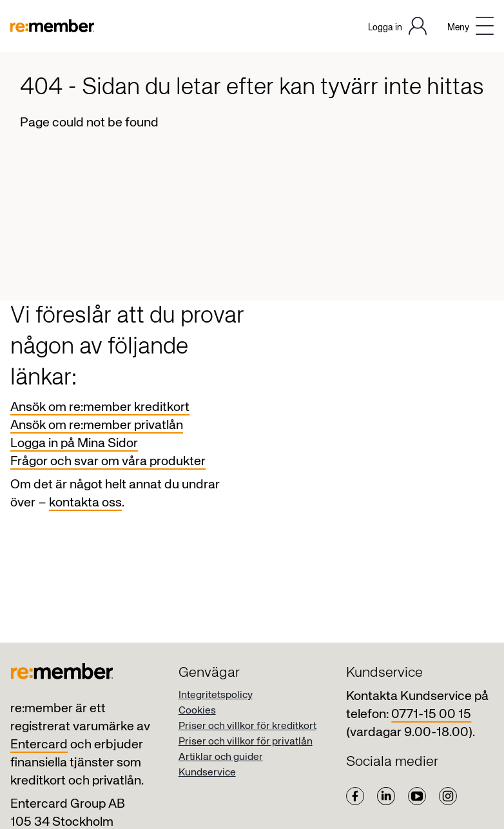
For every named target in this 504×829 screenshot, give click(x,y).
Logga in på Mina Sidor (74, 444)
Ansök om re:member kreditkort (100, 407)
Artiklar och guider (221, 757)
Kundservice (207, 773)
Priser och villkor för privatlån (246, 742)
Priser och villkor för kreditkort (247, 726)
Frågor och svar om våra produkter (108, 462)
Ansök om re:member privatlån (97, 425)
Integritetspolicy (216, 695)
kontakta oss (85, 503)
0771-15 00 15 (431, 714)
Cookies (197, 711)
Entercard (39, 745)
